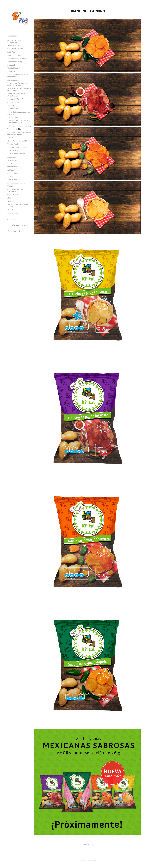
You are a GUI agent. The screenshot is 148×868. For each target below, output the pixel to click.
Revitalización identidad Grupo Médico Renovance (19, 122)
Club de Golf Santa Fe (15, 99)
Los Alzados (12, 65)
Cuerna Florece (13, 173)
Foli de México (13, 71)
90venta (11, 201)
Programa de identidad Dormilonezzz (16, 95)
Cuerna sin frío (13, 102)
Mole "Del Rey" (13, 151)
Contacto (11, 220)
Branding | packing (15, 129)
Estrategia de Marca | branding (19, 126)
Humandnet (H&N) (15, 62)
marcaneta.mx (13, 167)
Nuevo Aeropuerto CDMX (17, 141)
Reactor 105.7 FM (14, 180)
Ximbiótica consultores (16, 183)
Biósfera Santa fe (14, 80)
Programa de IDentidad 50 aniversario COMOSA (17, 84)
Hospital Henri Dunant (16, 68)
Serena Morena (13, 46)
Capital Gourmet (14, 195)
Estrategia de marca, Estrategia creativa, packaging (19, 133)
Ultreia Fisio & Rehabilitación (18, 59)
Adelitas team (13, 109)
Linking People (13, 144)
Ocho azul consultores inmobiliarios (16, 41)
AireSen (10, 138)
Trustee (10, 210)
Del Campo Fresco (14, 160)
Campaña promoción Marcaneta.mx (15, 190)
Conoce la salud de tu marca (18, 225)
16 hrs (9, 198)
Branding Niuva (13, 117)
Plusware (11, 186)
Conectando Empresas (16, 49)
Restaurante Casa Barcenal (18, 154)
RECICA (11, 164)
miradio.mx (12, 157)
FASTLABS (11, 170)
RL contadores (13, 213)
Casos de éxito (12, 36)
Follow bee (11, 106)
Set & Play (11, 52)
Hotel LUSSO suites (15, 55)
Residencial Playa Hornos (17, 147)
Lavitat (10, 176)
